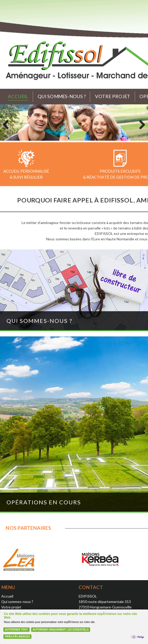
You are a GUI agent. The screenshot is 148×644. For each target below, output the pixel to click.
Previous (8, 124)
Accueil (18, 96)
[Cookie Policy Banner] (74, 627)
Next (140, 124)
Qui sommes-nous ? (62, 96)
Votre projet (113, 96)
